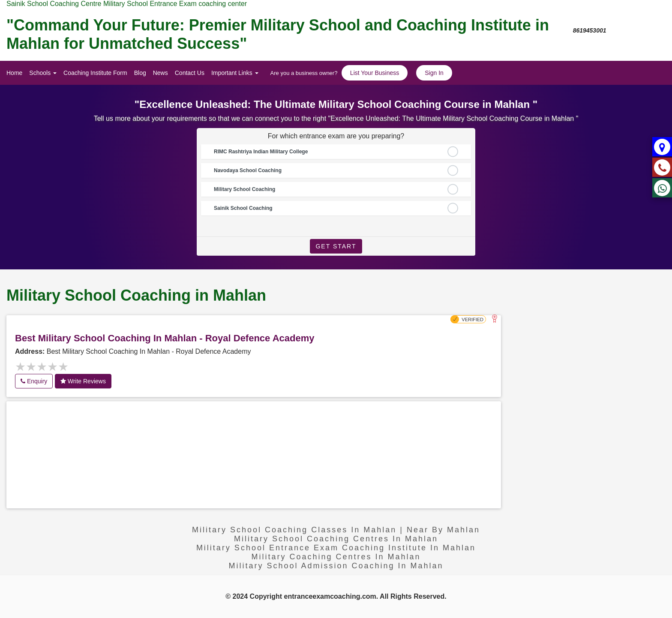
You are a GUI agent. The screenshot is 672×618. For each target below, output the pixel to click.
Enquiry (34, 381)
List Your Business (375, 73)
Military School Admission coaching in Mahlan (336, 566)
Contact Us (190, 73)
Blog (140, 73)
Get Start (336, 246)
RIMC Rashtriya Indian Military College (261, 152)
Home (14, 73)
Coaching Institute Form (95, 73)
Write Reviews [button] (83, 381)
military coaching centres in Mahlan (336, 557)
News (160, 73)
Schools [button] (43, 73)
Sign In (434, 73)
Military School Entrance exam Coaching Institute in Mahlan (336, 548)
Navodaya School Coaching (248, 170)
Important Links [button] (235, 73)
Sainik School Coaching (243, 208)
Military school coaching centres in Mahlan (336, 539)
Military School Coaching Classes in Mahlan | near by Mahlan (336, 530)
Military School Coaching (244, 189)
